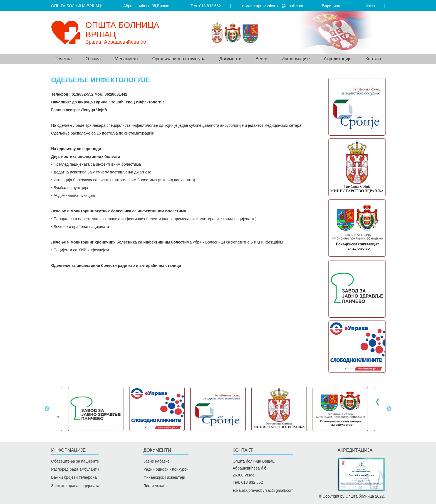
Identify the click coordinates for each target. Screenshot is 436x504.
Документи (157, 450)
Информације (68, 450)
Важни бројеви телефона (74, 477)
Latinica (368, 6)
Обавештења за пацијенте (75, 461)
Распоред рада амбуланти (75, 469)
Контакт (373, 59)
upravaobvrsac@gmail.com (279, 6)
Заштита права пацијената (75, 486)
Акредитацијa (355, 450)
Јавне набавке (157, 461)
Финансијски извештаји (164, 477)
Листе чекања (156, 486)
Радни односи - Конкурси (166, 469)
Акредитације (338, 59)
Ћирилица (331, 6)
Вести (262, 59)
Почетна (63, 59)
